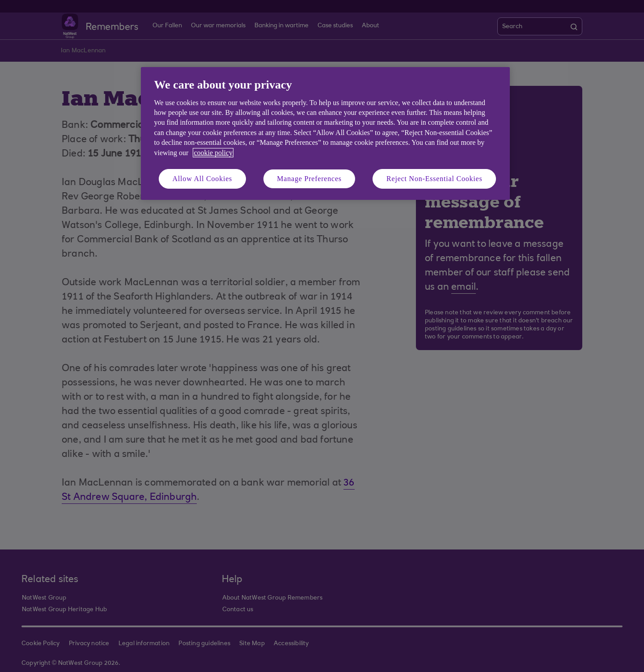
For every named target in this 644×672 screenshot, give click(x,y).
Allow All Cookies (203, 179)
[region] (325, 133)
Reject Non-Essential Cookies (434, 179)
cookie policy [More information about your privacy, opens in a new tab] (213, 153)
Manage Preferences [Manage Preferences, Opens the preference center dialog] (309, 179)
